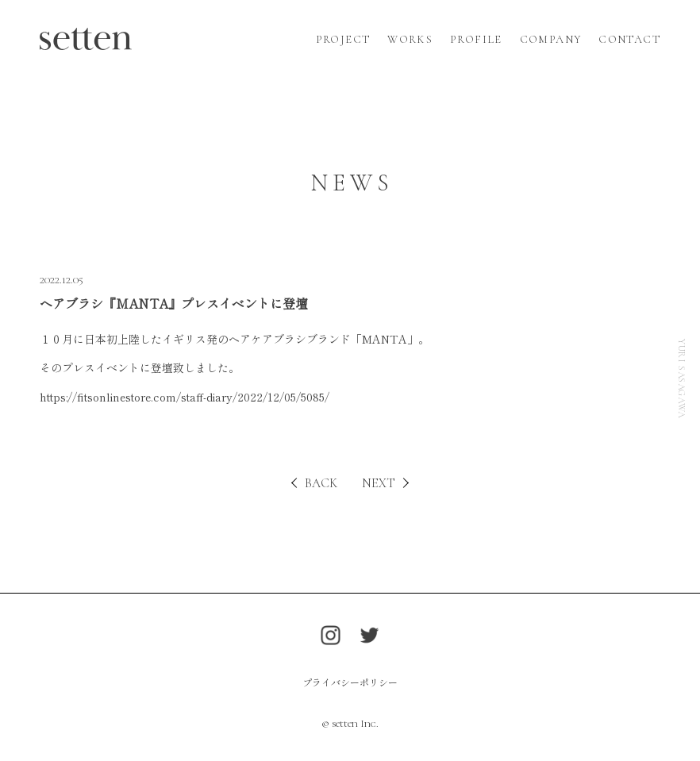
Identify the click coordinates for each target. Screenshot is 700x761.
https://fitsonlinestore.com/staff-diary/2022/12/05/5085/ (185, 397)
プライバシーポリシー (350, 682)
